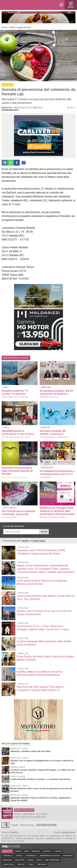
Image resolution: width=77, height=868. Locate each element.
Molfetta (20, 860)
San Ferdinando (52, 860)
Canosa (58, 851)
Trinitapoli (42, 864)
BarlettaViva (18, 5)
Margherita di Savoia (50, 856)
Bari (26, 851)
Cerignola (8, 856)
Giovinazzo (31, 856)
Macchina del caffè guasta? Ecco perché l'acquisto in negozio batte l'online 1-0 (40, 688)
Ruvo (39, 860)
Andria (18, 851)
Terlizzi (21, 864)
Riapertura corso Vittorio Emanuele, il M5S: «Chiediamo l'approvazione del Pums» (41, 552)
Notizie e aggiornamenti (20, 27)
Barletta (7, 851)
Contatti (15, 825)
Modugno (7, 860)
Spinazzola (8, 864)
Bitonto (47, 851)
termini (25, 541)
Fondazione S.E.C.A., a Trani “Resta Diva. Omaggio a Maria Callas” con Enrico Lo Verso (43, 628)
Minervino (68, 856)
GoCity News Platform (46, 825)
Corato (19, 856)
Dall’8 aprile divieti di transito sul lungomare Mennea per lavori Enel (42, 582)
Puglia (31, 860)
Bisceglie (36, 851)
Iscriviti (44, 532)
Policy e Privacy (27, 825)
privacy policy (39, 541)
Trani (31, 864)
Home (4, 27)
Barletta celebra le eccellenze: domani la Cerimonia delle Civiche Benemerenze (40, 673)
